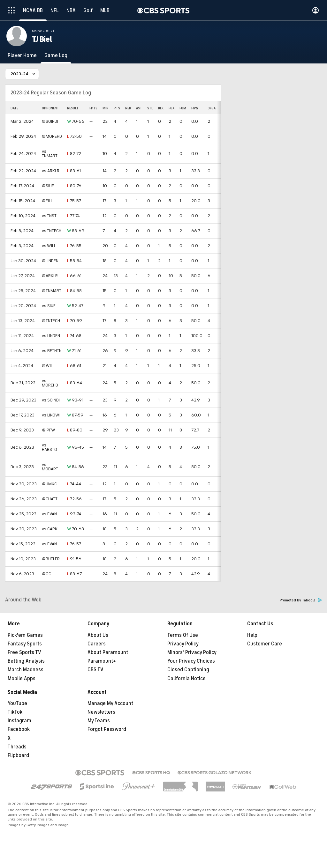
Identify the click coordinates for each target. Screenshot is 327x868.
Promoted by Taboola (301, 600)
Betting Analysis (26, 661)
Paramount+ (102, 661)
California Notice (186, 679)
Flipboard (18, 755)
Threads (17, 747)
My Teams (99, 721)
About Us (98, 635)
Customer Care (265, 644)
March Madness (26, 670)
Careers (97, 644)
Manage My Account (110, 703)
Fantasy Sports (25, 644)
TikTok (15, 712)
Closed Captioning (188, 670)
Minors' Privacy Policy (192, 652)
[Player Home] (22, 55)
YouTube (17, 703)
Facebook (19, 729)
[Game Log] (56, 55)
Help (252, 635)
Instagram (19, 721)
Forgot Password (107, 729)
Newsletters (101, 712)
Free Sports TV (24, 652)
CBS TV (95, 670)
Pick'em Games (25, 635)
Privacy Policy (183, 644)
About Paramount (108, 652)
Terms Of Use (183, 635)
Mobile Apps (22, 679)
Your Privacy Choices (191, 661)
